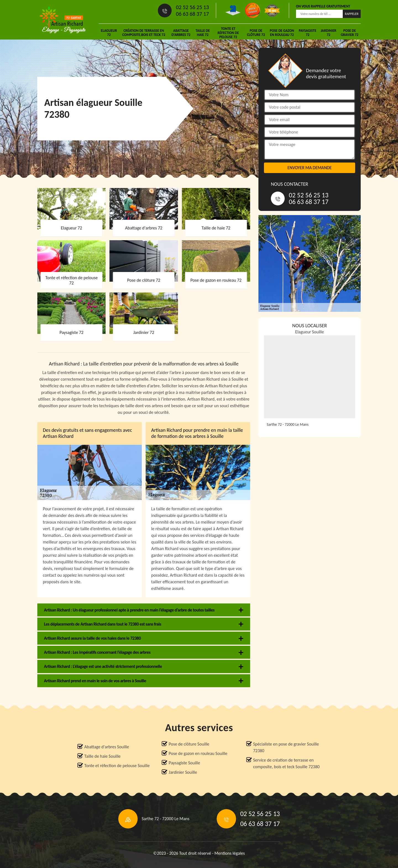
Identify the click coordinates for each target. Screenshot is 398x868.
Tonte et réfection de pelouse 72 (228, 33)
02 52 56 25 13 (192, 7)
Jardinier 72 (328, 33)
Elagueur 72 (109, 33)
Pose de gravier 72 (350, 33)
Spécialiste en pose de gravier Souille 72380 (286, 747)
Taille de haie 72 (203, 33)
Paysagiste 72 (308, 33)
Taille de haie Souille (102, 756)
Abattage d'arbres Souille (107, 747)
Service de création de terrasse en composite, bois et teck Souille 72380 (286, 763)
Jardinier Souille (183, 772)
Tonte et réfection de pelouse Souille (117, 766)
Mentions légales (230, 853)
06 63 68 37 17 (192, 14)
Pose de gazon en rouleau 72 (282, 33)
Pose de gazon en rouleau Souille (198, 753)
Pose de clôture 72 (256, 33)
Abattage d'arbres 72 (181, 33)
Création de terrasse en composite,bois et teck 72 (144, 33)
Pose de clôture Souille (189, 744)
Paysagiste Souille (184, 763)
